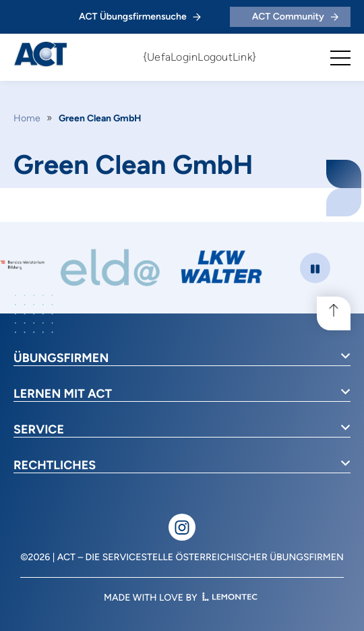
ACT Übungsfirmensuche (140, 17)
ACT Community (295, 17)
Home (27, 118)
